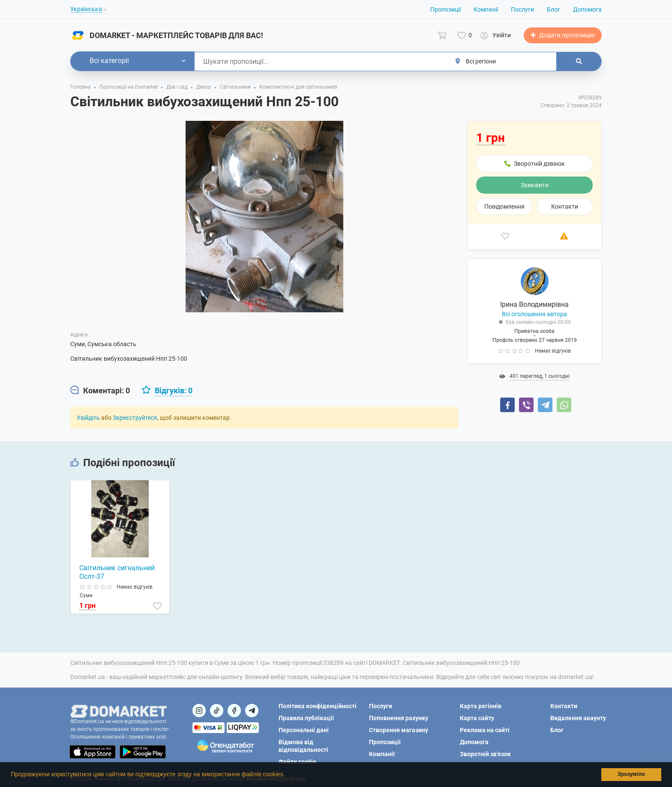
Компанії (486, 9)
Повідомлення (504, 206)
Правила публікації (306, 718)
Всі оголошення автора (534, 314)
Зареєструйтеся (135, 418)
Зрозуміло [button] (631, 774)
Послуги (522, 9)
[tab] (100, 391)
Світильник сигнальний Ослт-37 (117, 572)
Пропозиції (445, 9)
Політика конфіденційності (318, 706)
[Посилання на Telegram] (252, 711)
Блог (553, 9)
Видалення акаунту (578, 718)
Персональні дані (304, 730)
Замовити (535, 185)
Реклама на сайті (485, 730)
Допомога (587, 9)
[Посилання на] (199, 711)
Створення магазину (399, 730)
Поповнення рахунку (399, 718)
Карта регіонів (481, 706)
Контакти (565, 206)
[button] (288, 775)
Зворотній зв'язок (485, 754)
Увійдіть (88, 418)
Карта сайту (477, 718)
